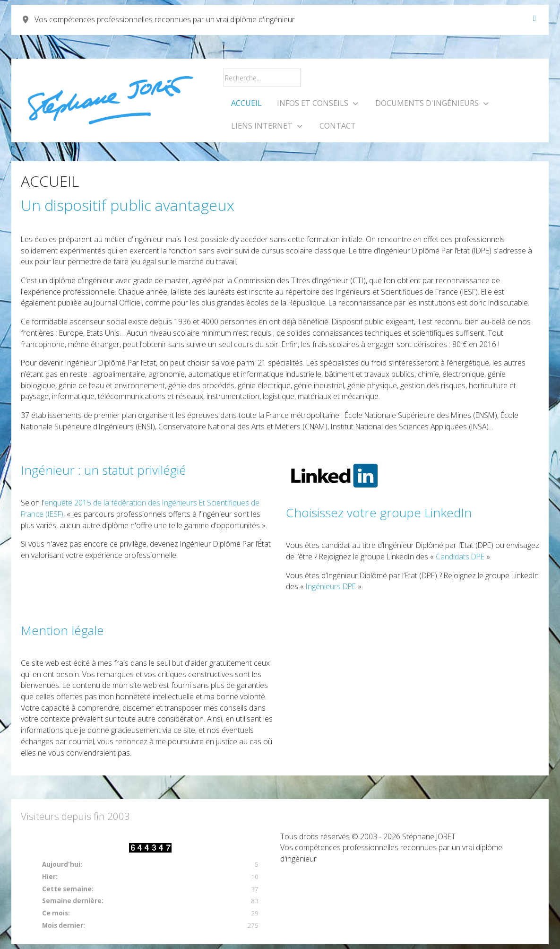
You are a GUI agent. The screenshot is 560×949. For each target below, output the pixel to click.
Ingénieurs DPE (331, 586)
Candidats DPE (460, 557)
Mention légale (62, 630)
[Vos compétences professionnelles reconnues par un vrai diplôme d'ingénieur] (110, 100)
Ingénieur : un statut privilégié (103, 470)
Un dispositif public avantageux (128, 205)
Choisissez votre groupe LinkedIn (379, 513)
